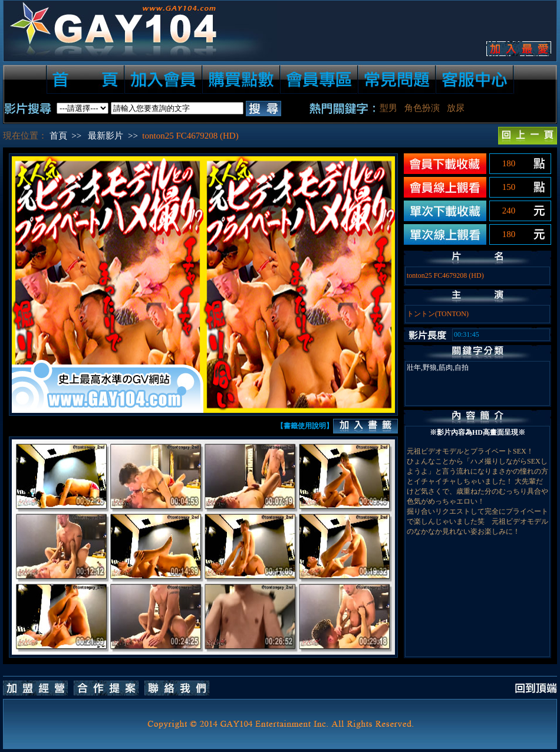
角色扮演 (422, 108)
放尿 (456, 108)
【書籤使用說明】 (305, 426)
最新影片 (106, 136)
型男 (388, 108)
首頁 (58, 136)
